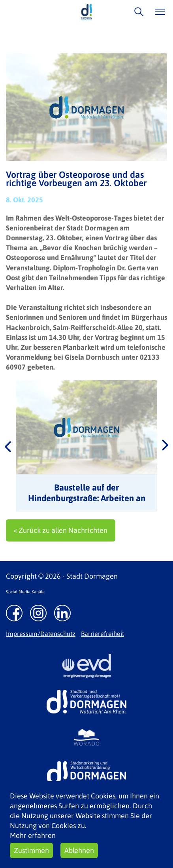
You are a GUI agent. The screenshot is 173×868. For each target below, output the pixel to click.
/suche (137, 12)
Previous (8, 446)
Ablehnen (79, 850)
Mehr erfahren (33, 835)
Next (165, 446)
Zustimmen (31, 850)
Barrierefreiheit (102, 634)
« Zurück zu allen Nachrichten (61, 530)
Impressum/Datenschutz (41, 634)
